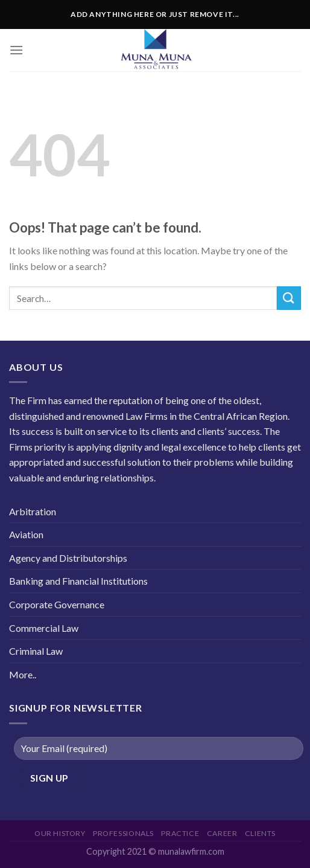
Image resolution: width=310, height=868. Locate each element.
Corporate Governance (57, 604)
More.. (23, 674)
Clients (260, 833)
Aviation (26, 534)
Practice (180, 833)
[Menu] (16, 50)
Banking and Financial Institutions (78, 581)
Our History (60, 833)
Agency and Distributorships (68, 558)
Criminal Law (36, 651)
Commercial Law (44, 628)
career (222, 833)
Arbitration (33, 511)
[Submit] (289, 298)
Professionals (123, 833)
